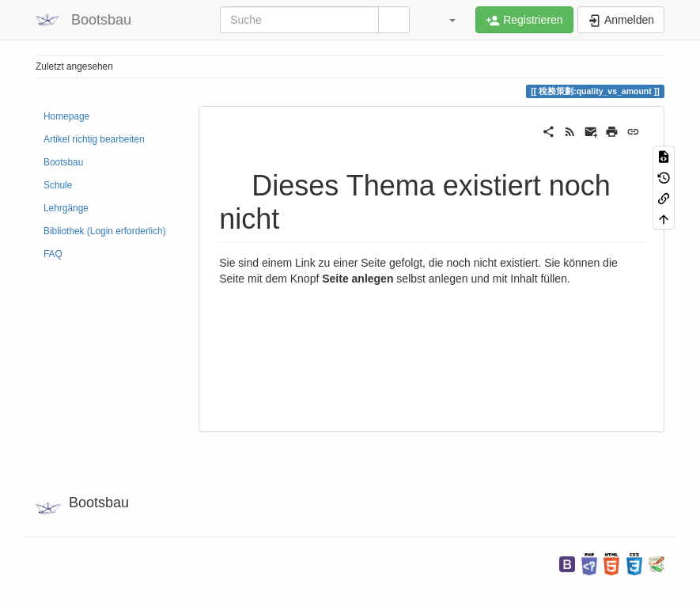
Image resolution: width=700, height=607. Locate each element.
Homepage (66, 116)
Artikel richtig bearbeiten (94, 139)
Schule (58, 185)
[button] (445, 20)
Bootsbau (63, 162)
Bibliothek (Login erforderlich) (105, 231)
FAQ (53, 254)
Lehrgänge (66, 208)
